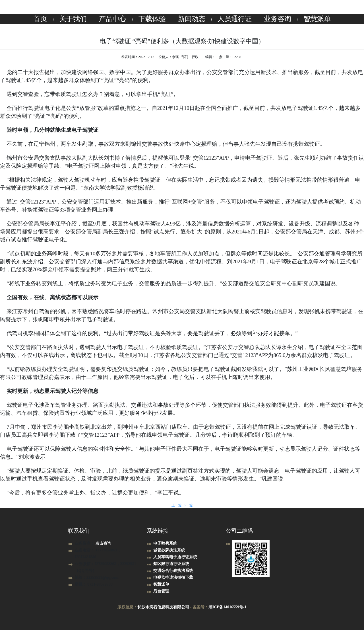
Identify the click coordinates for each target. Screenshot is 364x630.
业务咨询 (278, 19)
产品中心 (113, 19)
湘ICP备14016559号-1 (227, 607)
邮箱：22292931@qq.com (97, 577)
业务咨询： (85, 543)
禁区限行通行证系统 (171, 564)
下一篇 (188, 505)
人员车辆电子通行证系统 (175, 557)
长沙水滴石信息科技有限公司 (163, 607)
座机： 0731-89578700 (94, 584)
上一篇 (177, 505)
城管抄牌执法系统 (169, 550)
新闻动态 (192, 19)
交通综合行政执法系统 (173, 571)
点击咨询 (103, 543)
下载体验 (152, 19)
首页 (40, 19)
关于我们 (73, 19)
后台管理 (161, 591)
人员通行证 (235, 19)
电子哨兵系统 (165, 543)
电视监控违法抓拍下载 (173, 577)
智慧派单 (317, 19)
